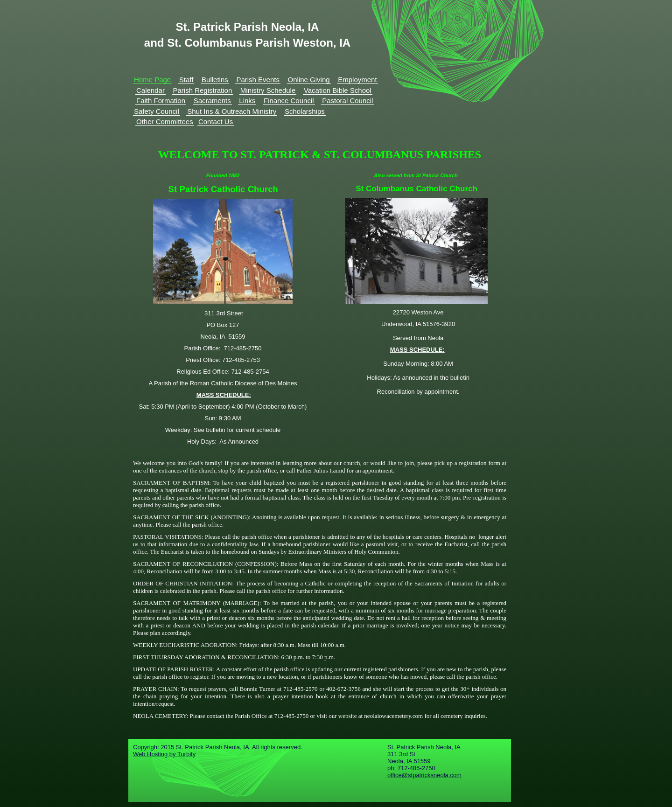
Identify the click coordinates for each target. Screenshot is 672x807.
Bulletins (215, 80)
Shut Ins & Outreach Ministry (232, 111)
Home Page (152, 80)
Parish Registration (203, 90)
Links (247, 101)
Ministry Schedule (268, 90)
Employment (357, 80)
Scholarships (305, 111)
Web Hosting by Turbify (164, 754)
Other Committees (165, 122)
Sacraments (212, 101)
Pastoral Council (347, 101)
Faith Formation (161, 101)
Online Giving (309, 80)
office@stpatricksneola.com (424, 775)
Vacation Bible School (338, 90)
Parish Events (258, 80)
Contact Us (216, 122)
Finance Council (289, 101)
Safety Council (157, 111)
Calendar (150, 90)
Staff (186, 80)
